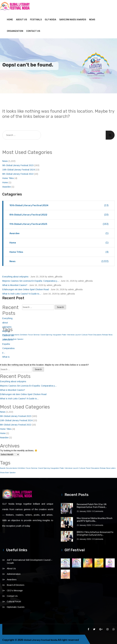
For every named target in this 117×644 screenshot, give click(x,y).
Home (10, 18)
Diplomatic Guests (16, 606)
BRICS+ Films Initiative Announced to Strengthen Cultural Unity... (95, 532)
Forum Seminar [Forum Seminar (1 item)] (34, 333)
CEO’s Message (15, 589)
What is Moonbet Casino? (15, 284)
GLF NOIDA (51, 18)
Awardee (7, 185)
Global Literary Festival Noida (41, 639)
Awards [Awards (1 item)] (3, 467)
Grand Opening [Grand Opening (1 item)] (46, 333)
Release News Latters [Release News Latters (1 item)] (108, 467)
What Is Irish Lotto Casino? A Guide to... (22, 292)
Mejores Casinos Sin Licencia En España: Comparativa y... (31, 280)
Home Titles (8, 177)
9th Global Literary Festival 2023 (18, 164)
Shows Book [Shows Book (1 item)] (4, 471)
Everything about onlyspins (15, 275)
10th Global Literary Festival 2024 (19, 168)
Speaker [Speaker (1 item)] (20, 338)
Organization (15, 30)
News (92, 18)
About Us (21, 18)
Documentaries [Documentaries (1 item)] (12, 467)
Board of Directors (16, 584)
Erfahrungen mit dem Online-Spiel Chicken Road (26, 288)
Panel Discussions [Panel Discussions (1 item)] (95, 333)
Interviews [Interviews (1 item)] (71, 333)
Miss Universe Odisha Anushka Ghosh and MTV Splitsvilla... (95, 518)
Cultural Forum (14, 600)
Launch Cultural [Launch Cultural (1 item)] (81, 333)
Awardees (12, 578)
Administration (14, 573)
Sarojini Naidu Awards (73, 18)
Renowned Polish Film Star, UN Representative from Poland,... (92, 504)
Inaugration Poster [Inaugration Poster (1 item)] (60, 333)
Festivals (36, 18)
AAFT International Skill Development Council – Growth (30, 560)
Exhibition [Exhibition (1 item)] (24, 333)
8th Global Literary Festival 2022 (18, 173)
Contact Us (33, 30)
